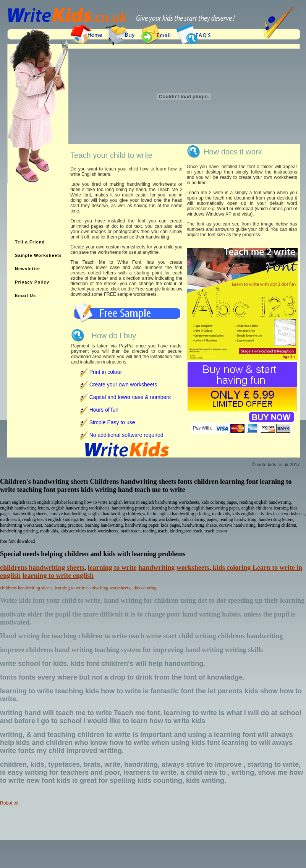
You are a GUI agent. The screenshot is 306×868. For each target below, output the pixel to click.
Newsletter (28, 269)
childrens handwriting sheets (42, 568)
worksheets (193, 568)
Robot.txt (9, 803)
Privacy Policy (32, 282)
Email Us (25, 295)
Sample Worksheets (38, 255)
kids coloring (232, 568)
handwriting (156, 568)
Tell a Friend (30, 242)
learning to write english (58, 576)
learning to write (112, 568)
